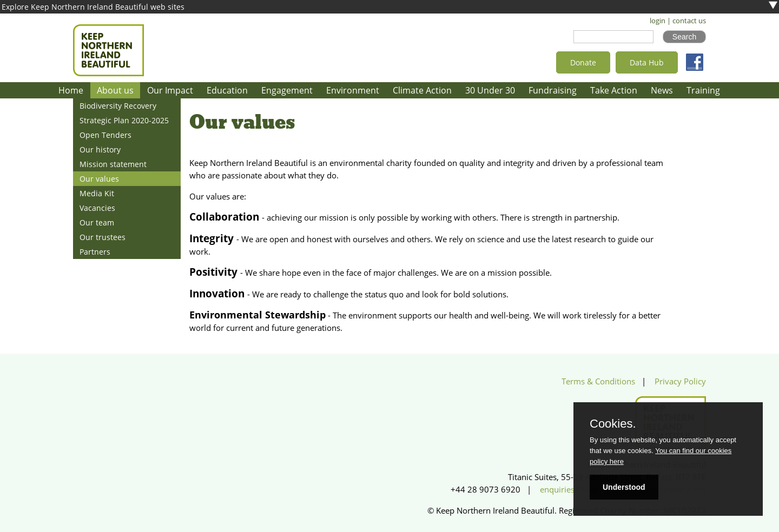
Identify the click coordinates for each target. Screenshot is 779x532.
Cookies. (613, 424)
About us (115, 90)
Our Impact (170, 90)
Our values (99, 179)
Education (227, 90)
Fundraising (553, 90)
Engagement (287, 90)
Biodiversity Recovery (118, 106)
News (662, 90)
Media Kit (97, 193)
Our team (97, 222)
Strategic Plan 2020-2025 (124, 120)
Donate (583, 62)
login (658, 21)
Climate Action (422, 90)
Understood (624, 487)
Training (703, 90)
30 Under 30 (490, 90)
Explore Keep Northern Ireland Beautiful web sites (93, 7)
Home (71, 90)
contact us (689, 21)
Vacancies (97, 208)
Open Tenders (105, 135)
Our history (100, 149)
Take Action (614, 90)
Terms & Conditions (598, 381)
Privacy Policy (680, 381)
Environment (353, 90)
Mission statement (113, 164)
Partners (95, 252)
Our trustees (103, 237)
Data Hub (647, 62)
